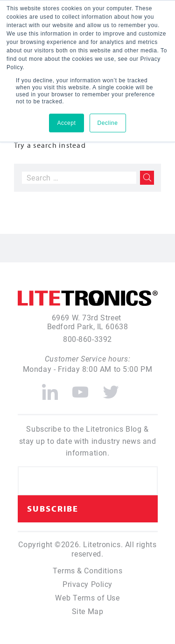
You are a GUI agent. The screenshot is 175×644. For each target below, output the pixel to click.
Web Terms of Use (87, 597)
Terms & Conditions (87, 570)
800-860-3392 (87, 339)
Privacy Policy (87, 584)
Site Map (88, 611)
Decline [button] (108, 123)
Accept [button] (66, 123)
